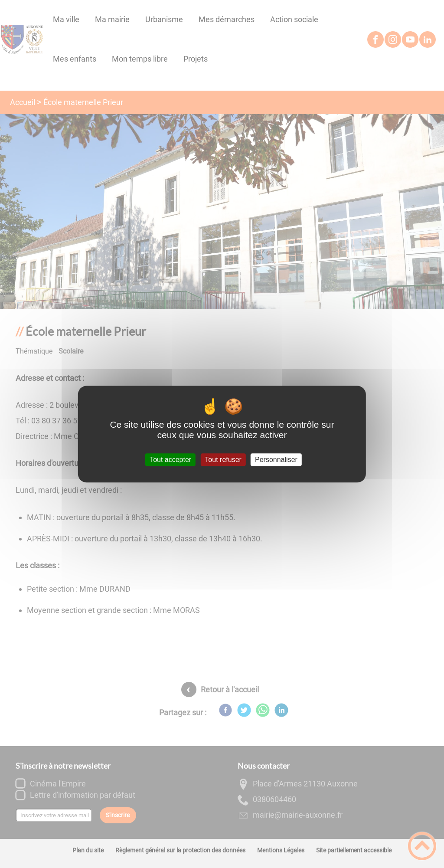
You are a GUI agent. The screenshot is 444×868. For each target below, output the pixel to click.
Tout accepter (170, 460)
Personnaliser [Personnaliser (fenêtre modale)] (276, 460)
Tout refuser (223, 460)
